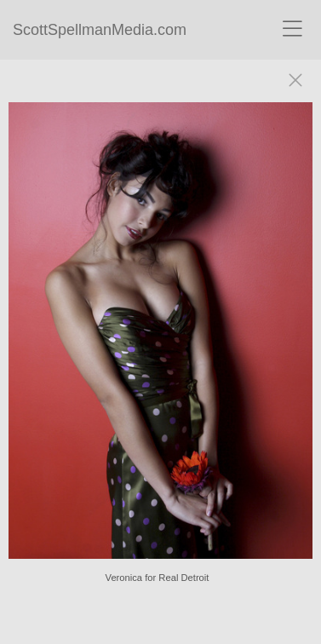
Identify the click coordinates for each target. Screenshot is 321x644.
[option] (160, 339)
